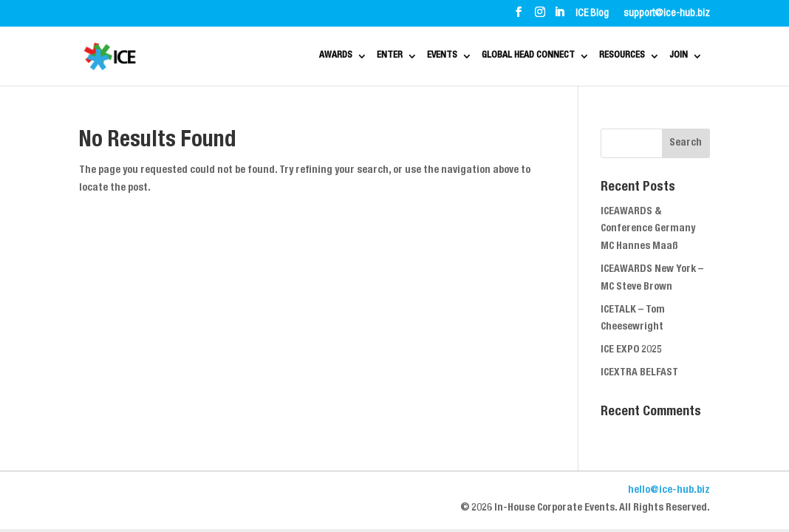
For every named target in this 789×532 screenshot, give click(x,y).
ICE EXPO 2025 (631, 350)
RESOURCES (609, 57)
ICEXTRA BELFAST (639, 373)
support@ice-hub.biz (667, 14)
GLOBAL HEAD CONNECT (485, 57)
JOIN (683, 57)
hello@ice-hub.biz (669, 491)
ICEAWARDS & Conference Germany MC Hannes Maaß (648, 230)
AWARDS (232, 57)
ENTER (303, 57)
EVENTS (372, 57)
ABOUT (130, 13)
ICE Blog (592, 14)
